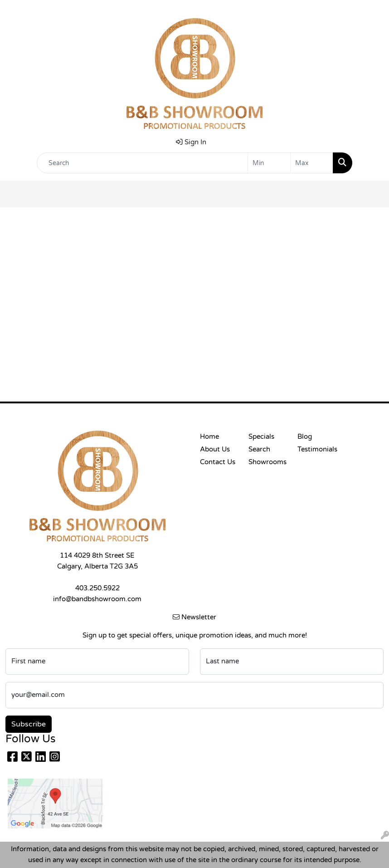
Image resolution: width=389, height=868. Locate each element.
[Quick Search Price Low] (269, 163)
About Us (215, 449)
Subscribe (29, 724)
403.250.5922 (97, 588)
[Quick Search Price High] (312, 163)
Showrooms (267, 462)
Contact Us (218, 462)
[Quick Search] (142, 163)
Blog (305, 437)
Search (259, 449)
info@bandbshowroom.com (97, 599)
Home (209, 437)
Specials (261, 437)
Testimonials (316, 449)
